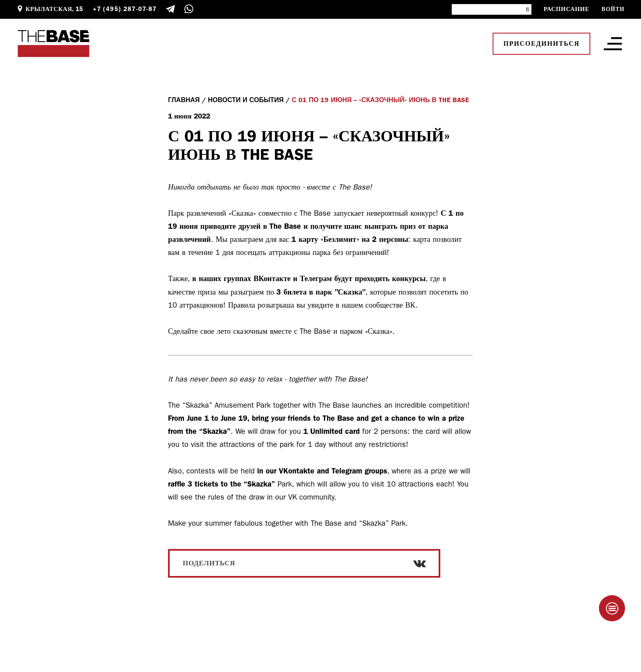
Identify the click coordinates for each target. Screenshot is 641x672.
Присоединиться (542, 44)
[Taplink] (612, 608)
